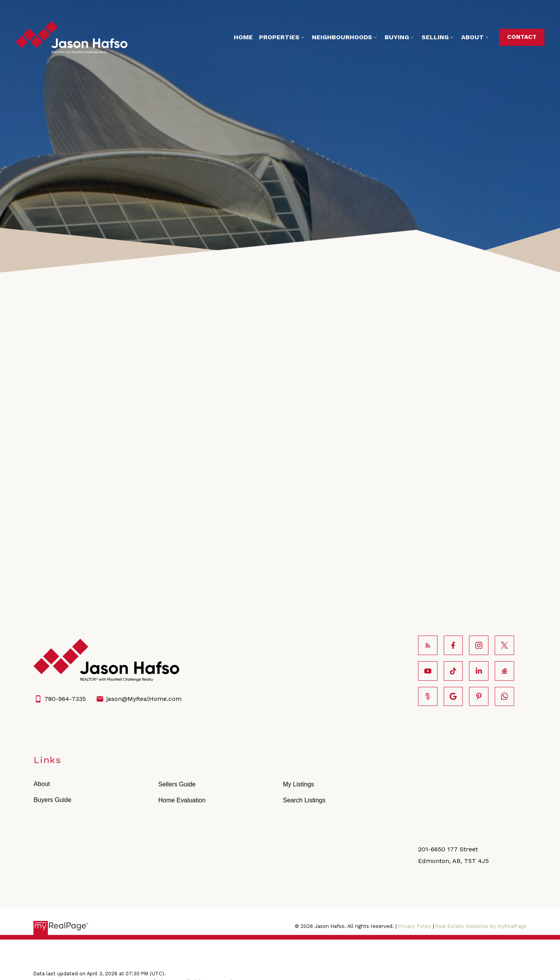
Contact (518, 37)
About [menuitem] (468, 37)
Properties (275, 37)
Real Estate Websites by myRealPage (481, 872)
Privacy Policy (415, 872)
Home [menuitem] (239, 37)
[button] (518, 37)
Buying (393, 37)
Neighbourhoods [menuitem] (338, 37)
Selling (431, 37)
